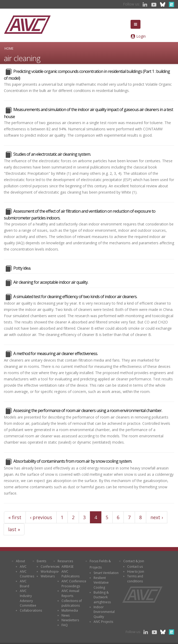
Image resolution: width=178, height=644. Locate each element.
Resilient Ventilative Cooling (101, 583)
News (66, 615)
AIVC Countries (27, 574)
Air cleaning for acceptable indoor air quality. (51, 282)
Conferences (50, 567)
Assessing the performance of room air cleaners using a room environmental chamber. (88, 410)
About (20, 561)
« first (15, 517)
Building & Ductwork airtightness (102, 597)
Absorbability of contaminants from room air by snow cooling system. (73, 461)
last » (14, 529)
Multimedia (70, 610)
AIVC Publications (70, 574)
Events (41, 561)
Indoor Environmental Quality (104, 612)
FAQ (65, 625)
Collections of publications (72, 603)
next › (157, 517)
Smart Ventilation (106, 573)
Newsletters (70, 620)
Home (9, 48)
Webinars (48, 576)
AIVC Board (24, 584)
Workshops (49, 572)
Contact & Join (134, 561)
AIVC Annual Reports (70, 593)
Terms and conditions (135, 579)
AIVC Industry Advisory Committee (28, 598)
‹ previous (41, 517)
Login (141, 36)
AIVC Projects (103, 622)
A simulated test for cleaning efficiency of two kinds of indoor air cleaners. (75, 297)
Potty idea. (22, 268)
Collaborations (31, 610)
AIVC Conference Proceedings (74, 584)
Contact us (135, 567)
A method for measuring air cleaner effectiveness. (56, 353)
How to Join (136, 572)
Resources (65, 561)
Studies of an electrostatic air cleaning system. (52, 154)
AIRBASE (67, 567)
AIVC (23, 567)
